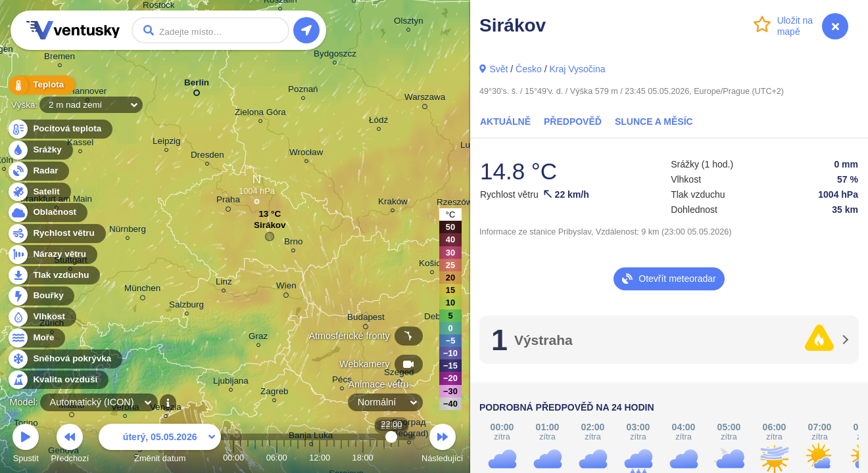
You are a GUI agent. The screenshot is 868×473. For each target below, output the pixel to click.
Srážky (40, 150)
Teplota (41, 85)
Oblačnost (47, 213)
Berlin (197, 85)
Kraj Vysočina (577, 69)
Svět (498, 69)
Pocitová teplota (60, 129)
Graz (258, 338)
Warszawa (425, 99)
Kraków (393, 203)
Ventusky (71, 30)
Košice (432, 265)
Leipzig (167, 143)
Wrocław (306, 154)
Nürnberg (128, 231)
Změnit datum (160, 445)
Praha (228, 202)
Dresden (207, 157)
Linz (224, 283)
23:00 (398, 458)
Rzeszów (455, 204)
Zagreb (275, 393)
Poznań (303, 91)
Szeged (399, 374)
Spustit (26, 445)
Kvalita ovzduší (58, 380)
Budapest (366, 319)
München (142, 290)
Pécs (342, 381)
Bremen (60, 58)
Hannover (87, 93)
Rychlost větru (56, 234)
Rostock (159, 7)
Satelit (39, 192)
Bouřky (41, 296)
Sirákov (270, 228)
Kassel (80, 144)
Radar (38, 171)
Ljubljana (231, 383)
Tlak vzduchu (54, 276)
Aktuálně (505, 122)
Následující (442, 445)
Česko (529, 69)
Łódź (378, 122)
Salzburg (186, 306)
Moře (36, 338)
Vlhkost (41, 317)
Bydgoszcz (335, 56)
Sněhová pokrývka (64, 359)
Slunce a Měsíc (654, 122)
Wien (286, 288)
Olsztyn (409, 23)
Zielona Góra (260, 114)
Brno (293, 243)
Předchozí (70, 445)
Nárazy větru (52, 255)
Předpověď (573, 122)
